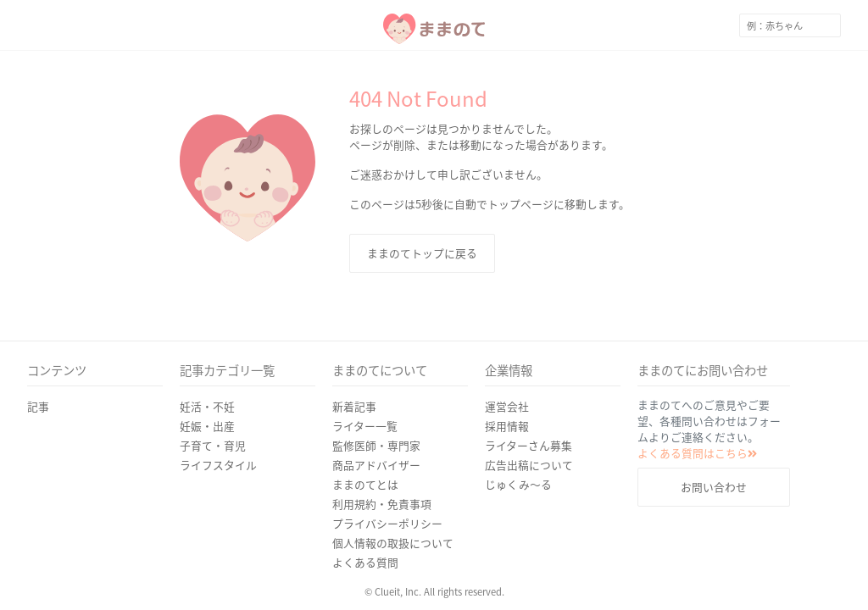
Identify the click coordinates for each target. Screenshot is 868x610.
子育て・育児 (213, 445)
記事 (38, 406)
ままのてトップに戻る (422, 253)
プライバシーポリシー (387, 523)
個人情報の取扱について (393, 543)
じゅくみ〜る (518, 484)
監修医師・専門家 (376, 445)
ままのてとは (365, 484)
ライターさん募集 (529, 445)
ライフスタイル (218, 465)
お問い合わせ (714, 487)
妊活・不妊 (207, 406)
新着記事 (354, 406)
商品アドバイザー (376, 465)
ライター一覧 (365, 426)
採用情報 (507, 426)
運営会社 (507, 406)
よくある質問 (365, 562)
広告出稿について (529, 465)
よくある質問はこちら (697, 453)
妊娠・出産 (207, 426)
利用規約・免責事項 (382, 504)
